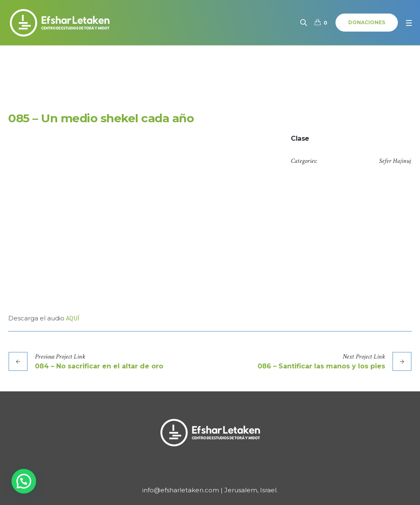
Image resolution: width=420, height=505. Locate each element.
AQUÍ (73, 318)
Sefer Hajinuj (395, 161)
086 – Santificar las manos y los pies (321, 366)
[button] (24, 481)
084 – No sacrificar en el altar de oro (99, 366)
